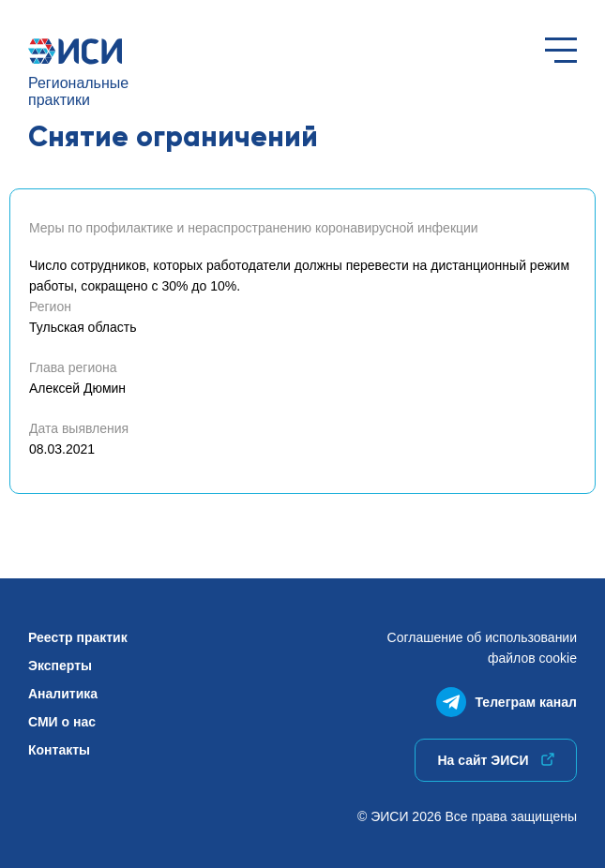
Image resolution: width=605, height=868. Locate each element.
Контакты (59, 750)
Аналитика (63, 694)
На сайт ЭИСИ (495, 760)
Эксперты (60, 666)
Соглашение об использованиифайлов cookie (482, 648)
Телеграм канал (507, 698)
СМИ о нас (62, 722)
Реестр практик (78, 637)
